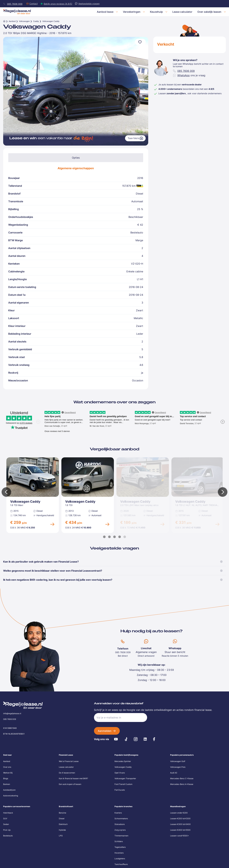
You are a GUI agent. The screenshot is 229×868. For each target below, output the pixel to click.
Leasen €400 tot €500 (180, 830)
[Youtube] (116, 739)
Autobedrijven (9, 790)
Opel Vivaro (120, 773)
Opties (76, 158)
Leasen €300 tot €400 (180, 824)
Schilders (119, 841)
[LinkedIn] (145, 739)
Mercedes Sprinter (123, 761)
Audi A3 (174, 773)
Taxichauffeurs (121, 864)
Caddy (36, 21)
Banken (7, 784)
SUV (5, 818)
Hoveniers (119, 853)
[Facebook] (154, 739)
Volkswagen (24, 21)
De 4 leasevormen (67, 773)
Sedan (6, 824)
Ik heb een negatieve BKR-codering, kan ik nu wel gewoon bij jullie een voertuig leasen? (113, 580)
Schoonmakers (121, 818)
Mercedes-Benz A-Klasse (182, 784)
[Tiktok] (126, 739)
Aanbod (12, 21)
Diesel (62, 818)
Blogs (6, 778)
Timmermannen (121, 836)
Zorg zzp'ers (120, 830)
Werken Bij (8, 773)
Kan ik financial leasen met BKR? (73, 778)
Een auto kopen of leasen (70, 784)
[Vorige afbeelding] (6, 91)
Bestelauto (8, 836)
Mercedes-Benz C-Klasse (182, 778)
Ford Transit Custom (123, 784)
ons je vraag (189, 75)
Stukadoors (120, 824)
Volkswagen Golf (178, 761)
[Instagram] (136, 739)
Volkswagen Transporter (125, 778)
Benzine (62, 813)
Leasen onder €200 (179, 813)
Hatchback (8, 813)
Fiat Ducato (120, 790)
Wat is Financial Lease (69, 761)
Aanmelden (105, 731)
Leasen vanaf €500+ (180, 836)
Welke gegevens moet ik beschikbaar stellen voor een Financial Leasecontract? (113, 571)
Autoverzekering (11, 796)
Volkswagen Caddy (123, 767)
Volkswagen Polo (178, 767)
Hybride (62, 830)
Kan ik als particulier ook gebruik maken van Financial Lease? (113, 562)
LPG (61, 836)
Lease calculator (66, 767)
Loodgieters (120, 859)
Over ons (7, 767)
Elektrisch (63, 824)
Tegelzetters (120, 847)
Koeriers (118, 813)
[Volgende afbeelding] (145, 91)
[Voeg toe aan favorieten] (140, 42)
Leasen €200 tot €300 (180, 818)
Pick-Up (7, 830)
